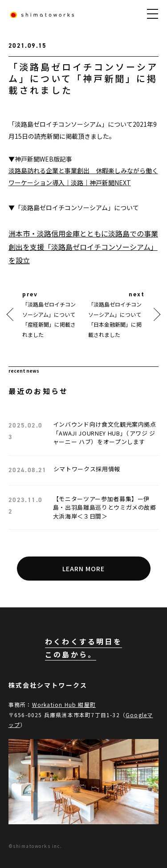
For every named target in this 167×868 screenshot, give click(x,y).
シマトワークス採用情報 (87, 469)
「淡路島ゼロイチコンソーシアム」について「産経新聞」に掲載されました (49, 319)
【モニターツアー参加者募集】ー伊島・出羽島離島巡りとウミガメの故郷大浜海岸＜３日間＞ (105, 507)
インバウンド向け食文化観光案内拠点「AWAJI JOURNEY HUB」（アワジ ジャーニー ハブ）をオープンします (105, 433)
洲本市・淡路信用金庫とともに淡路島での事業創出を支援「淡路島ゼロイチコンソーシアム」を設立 (83, 247)
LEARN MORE (84, 569)
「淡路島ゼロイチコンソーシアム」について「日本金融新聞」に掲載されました (115, 319)
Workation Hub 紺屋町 (64, 704)
